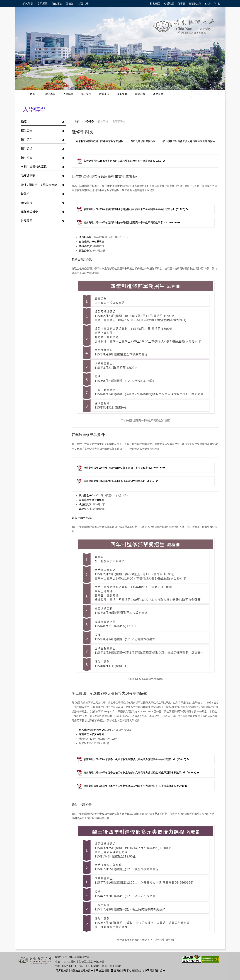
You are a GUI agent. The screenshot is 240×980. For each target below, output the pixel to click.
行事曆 (181, 4)
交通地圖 (169, 4)
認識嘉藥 (50, 94)
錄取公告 (84, 251)
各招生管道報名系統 (34, 167)
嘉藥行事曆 (119, 971)
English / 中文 (213, 4)
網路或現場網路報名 (90, 730)
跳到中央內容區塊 (2, 2)
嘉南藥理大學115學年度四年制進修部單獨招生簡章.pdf (116, 481)
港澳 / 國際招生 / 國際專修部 (39, 185)
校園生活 (104, 94)
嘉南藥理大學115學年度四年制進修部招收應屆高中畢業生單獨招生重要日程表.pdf (131, 209)
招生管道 (27, 149)
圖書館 (70, 4)
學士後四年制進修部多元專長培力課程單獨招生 (189, 141)
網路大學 (84, 4)
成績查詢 (84, 246)
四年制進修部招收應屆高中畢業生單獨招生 (100, 141)
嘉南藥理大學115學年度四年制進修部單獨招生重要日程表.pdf (120, 468)
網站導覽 (28, 4)
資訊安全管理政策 (81, 971)
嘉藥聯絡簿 (195, 4)
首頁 (32, 94)
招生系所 (27, 140)
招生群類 (27, 158)
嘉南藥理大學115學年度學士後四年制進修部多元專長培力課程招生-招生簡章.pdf (131, 786)
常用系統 (42, 4)
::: (22, 4)
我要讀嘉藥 (28, 176)
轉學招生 (27, 194)
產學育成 (158, 94)
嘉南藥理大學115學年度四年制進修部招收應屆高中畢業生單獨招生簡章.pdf (127, 223)
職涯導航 (122, 94)
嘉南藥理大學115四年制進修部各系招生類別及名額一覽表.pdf (120, 161)
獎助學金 (27, 203)
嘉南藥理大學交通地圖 (91, 242)
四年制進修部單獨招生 (143, 141)
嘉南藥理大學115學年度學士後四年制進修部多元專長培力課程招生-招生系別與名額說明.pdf (136, 773)
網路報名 (84, 237)
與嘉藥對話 (154, 971)
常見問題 (27, 221)
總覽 (24, 122)
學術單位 (86, 94)
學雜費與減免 (30, 212)
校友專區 (155, 4)
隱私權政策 (62, 971)
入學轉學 (68, 94)
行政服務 (57, 4)
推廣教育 (140, 94)
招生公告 (27, 131)
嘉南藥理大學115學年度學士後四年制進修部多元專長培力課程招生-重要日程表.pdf (131, 759)
